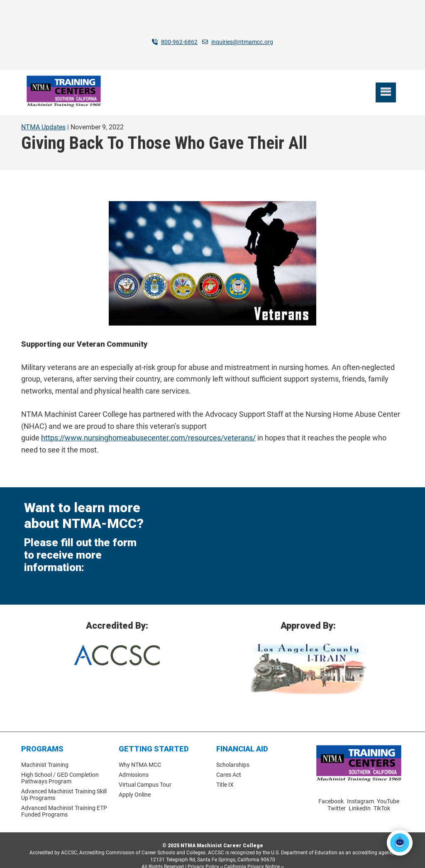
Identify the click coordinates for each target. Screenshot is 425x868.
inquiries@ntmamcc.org (242, 42)
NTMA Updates (43, 114)
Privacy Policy (203, 853)
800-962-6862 (179, 42)
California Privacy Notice (252, 853)
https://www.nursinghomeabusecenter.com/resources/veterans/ (148, 425)
